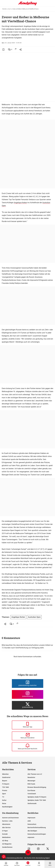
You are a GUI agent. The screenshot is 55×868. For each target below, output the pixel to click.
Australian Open (34, 617)
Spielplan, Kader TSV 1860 (37, 800)
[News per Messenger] (28, 725)
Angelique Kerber (20, 203)
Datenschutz (32, 824)
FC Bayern (6, 784)
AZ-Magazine (7, 844)
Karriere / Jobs (7, 821)
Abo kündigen (32, 831)
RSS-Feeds (31, 784)
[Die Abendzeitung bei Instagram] (28, 694)
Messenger (31, 781)
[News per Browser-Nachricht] (28, 747)
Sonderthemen (7, 847)
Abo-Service (6, 827)
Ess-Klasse (31, 790)
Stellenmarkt (32, 803)
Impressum (31, 818)
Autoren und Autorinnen (10, 818)
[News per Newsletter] (28, 736)
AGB (29, 821)
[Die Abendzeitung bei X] (28, 705)
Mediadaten (6, 837)
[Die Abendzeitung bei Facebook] (28, 683)
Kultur (4, 800)
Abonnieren (6, 824)
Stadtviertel (6, 777)
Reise (4, 803)
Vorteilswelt (32, 794)
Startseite (4, 9)
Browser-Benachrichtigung (37, 787)
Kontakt (5, 834)
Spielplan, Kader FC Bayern (37, 797)
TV (3, 797)
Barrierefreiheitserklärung (37, 827)
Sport (9, 9)
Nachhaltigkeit (7, 807)
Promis (5, 790)
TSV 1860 (5, 787)
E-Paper (5, 831)
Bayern (5, 781)
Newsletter (31, 777)
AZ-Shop (5, 841)
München (5, 774)
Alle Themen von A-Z (35, 774)
